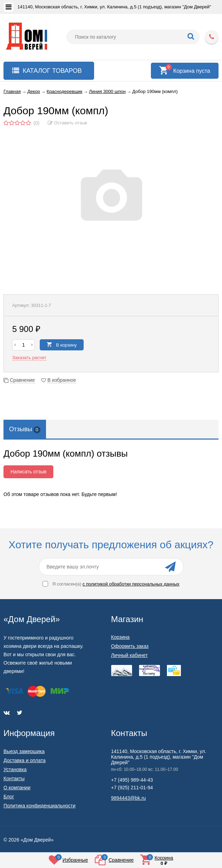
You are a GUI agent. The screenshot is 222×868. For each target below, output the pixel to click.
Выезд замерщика (24, 751)
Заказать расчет (29, 358)
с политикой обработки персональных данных (131, 584)
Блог (9, 797)
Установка (15, 769)
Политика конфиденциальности (40, 806)
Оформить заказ (130, 646)
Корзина (120, 637)
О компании (17, 788)
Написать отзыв (28, 472)
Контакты (14, 778)
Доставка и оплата (25, 760)
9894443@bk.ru (129, 798)
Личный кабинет (129, 655)
